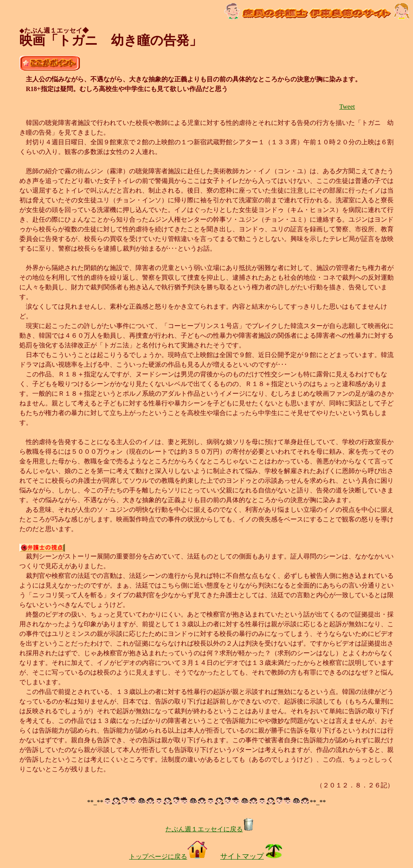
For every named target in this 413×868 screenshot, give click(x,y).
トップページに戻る (168, 857)
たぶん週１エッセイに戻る (210, 829)
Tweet (347, 107)
